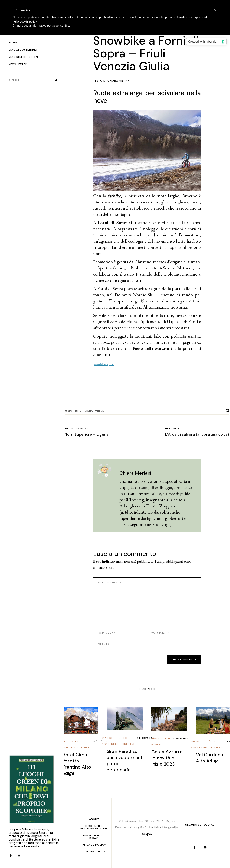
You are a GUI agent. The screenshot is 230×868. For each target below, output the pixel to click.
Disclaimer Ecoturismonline (94, 827)
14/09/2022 (146, 738)
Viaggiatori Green (161, 741)
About (94, 819)
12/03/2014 (101, 741)
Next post (173, 428)
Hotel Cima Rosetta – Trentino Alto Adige (77, 764)
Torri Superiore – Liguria (87, 434)
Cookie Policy (94, 852)
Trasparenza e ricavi (94, 837)
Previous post (77, 428)
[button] (215, 10)
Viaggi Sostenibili (111, 741)
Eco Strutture (82, 744)
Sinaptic (147, 833)
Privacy (135, 827)
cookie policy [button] (28, 21)
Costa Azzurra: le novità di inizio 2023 (167, 758)
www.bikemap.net (104, 364)
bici (70, 411)
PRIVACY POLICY (94, 845)
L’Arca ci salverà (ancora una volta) (197, 434)
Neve (101, 411)
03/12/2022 (182, 738)
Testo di (112, 81)
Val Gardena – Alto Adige (212, 758)
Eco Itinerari (127, 741)
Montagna (85, 411)
